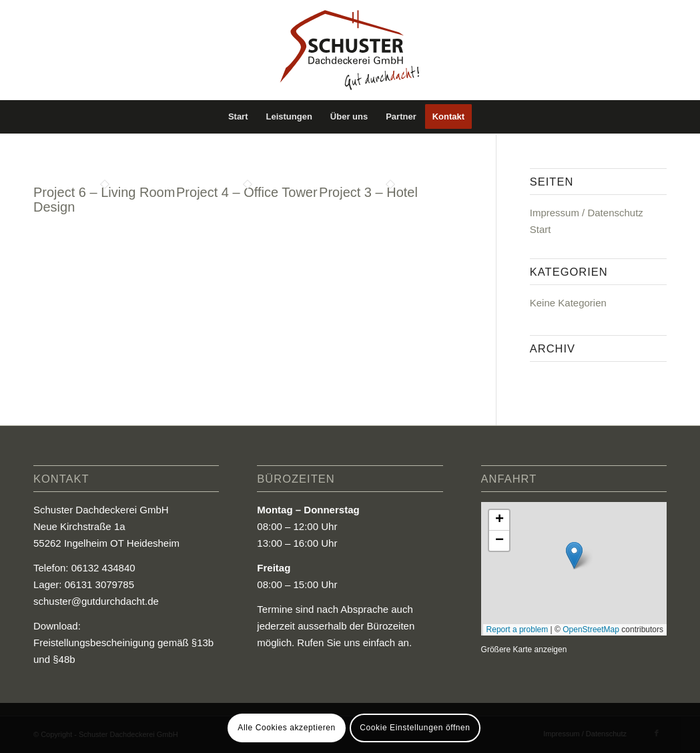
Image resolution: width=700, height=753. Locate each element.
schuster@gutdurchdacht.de (96, 601)
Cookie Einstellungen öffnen (415, 728)
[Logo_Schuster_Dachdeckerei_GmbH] (350, 50)
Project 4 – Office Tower (247, 192)
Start (541, 229)
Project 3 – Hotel (368, 192)
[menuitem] (238, 117)
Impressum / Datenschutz (587, 213)
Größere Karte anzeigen (524, 650)
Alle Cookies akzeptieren (286, 728)
